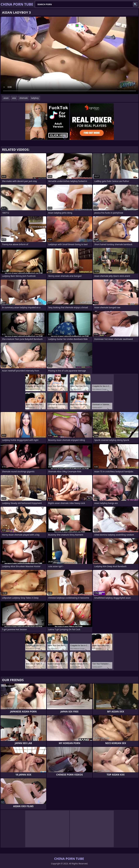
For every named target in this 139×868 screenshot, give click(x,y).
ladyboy (35, 98)
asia (14, 98)
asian (6, 98)
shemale (24, 98)
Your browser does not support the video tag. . (69, 55)
